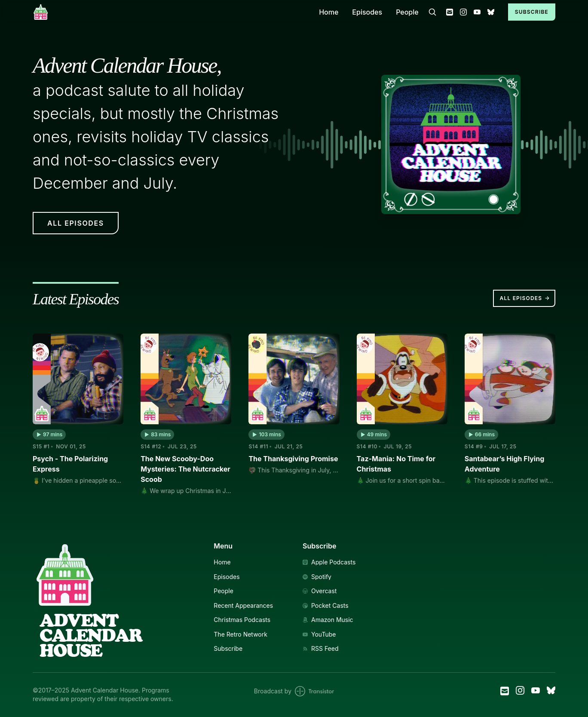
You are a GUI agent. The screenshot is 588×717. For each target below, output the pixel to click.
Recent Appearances (243, 606)
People (407, 12)
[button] (49, 435)
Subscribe (532, 12)
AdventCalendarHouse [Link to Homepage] (91, 635)
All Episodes (525, 298)
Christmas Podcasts (242, 620)
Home (329, 12)
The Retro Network (240, 634)
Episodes (367, 12)
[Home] (171, 12)
